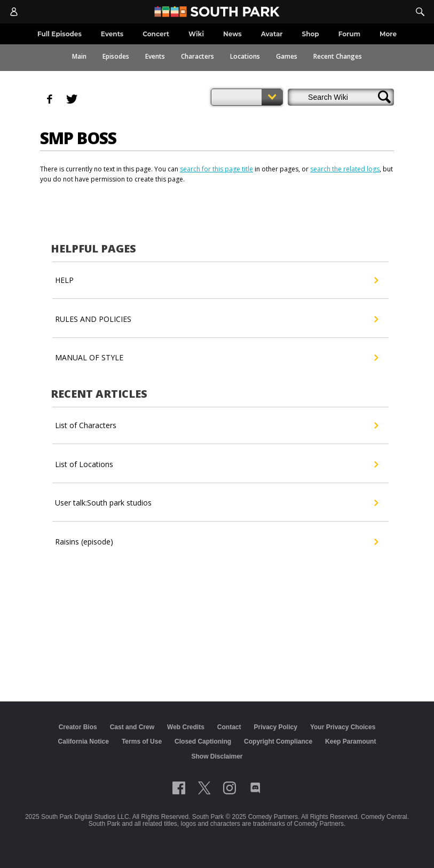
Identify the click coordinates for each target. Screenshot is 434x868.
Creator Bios (78, 727)
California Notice (84, 741)
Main (79, 56)
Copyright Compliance (278, 741)
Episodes (116, 56)
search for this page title (216, 169)
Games (287, 56)
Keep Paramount (350, 741)
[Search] (420, 12)
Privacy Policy (275, 727)
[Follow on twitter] (204, 788)
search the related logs (345, 169)
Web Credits (186, 727)
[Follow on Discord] (255, 788)
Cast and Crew (132, 727)
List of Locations (216, 464)
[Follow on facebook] (179, 788)
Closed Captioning (203, 741)
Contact (229, 727)
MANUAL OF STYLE (216, 358)
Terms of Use (142, 741)
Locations (245, 56)
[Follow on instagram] (230, 788)
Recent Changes (338, 56)
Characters (198, 56)
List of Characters (216, 425)
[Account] (14, 12)
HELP (216, 280)
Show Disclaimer (217, 756)
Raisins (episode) (216, 542)
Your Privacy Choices (343, 727)
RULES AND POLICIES (216, 319)
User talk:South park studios (216, 503)
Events (155, 56)
